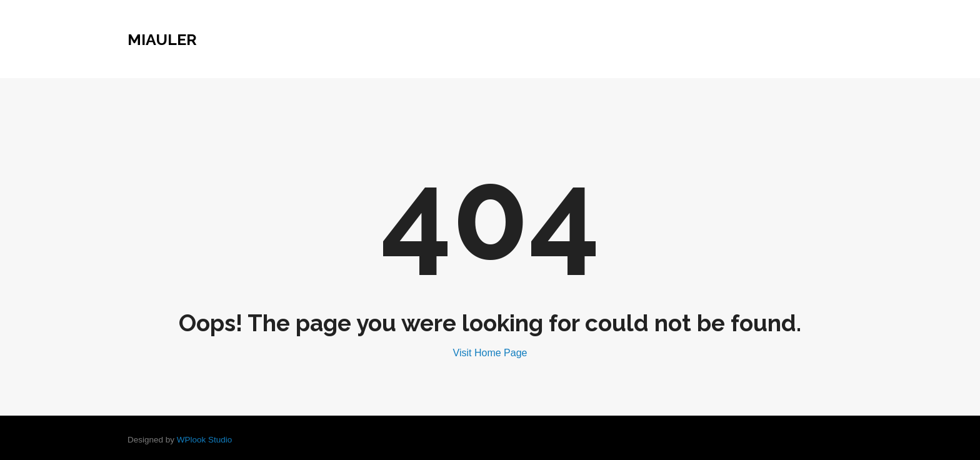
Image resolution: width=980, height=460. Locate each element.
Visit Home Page (490, 353)
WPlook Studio (205, 440)
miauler (162, 39)
